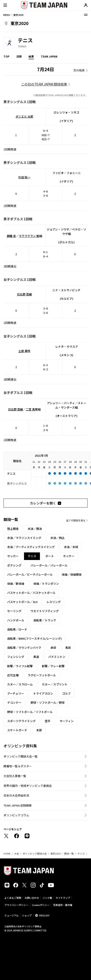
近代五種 (13, 675)
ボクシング (14, 565)
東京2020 (55, 854)
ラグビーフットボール (42, 675)
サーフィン (67, 721)
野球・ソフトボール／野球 (48, 702)
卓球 (53, 648)
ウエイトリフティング (45, 611)
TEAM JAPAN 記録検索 (18, 805)
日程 (19, 56)
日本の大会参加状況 (16, 795)
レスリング (54, 602)
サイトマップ (63, 898)
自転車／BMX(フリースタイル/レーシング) (34, 638)
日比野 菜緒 (24, 294)
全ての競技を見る (76, 520)
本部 (39, 730)
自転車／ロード (17, 629)
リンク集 (47, 898)
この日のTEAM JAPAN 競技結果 (44, 84)
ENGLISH (44, 915)
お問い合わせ (32, 898)
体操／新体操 (16, 584)
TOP (6, 56)
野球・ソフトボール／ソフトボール (30, 712)
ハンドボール (16, 620)
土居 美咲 (24, 351)
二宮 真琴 (32, 409)
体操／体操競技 (72, 574)
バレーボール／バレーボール (49, 565)
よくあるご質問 (13, 898)
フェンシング (16, 657)
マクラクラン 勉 (29, 236)
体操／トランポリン (46, 584)
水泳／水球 (71, 547)
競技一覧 (69, 854)
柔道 (36, 657)
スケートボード (17, 730)
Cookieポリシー (41, 905)
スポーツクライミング (21, 721)
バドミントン (57, 657)
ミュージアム (11, 915)
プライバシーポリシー (16, 905)
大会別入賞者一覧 (15, 776)
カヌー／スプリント (55, 684)
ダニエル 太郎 (24, 116)
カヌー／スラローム (20, 684)
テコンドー (14, 702)
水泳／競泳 (35, 529)
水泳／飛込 (58, 538)
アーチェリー (16, 693)
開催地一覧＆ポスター (18, 766)
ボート (50, 556)
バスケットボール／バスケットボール (31, 593)
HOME (7, 854)
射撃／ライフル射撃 (20, 666)
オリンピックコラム (16, 815)
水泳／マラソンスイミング (24, 538)
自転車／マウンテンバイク (24, 648)
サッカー (13, 556)
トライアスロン (43, 693)
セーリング (14, 611)
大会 (17, 854)
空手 (48, 721)
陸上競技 (13, 529)
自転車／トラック (45, 620)
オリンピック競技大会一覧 (21, 756)
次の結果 (79, 70)
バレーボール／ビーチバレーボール (30, 574)
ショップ (27, 915)
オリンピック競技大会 (35, 854)
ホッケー (69, 556)
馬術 (68, 648)
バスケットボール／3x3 (22, 602)
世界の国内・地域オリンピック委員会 (28, 786)
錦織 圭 (11, 236)
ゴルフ (66, 693)
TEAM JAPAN (49, 56)
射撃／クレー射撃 (53, 666)
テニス (81, 854)
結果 (31, 56)
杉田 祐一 (24, 177)
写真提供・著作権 (63, 905)
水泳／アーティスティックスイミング (31, 547)
